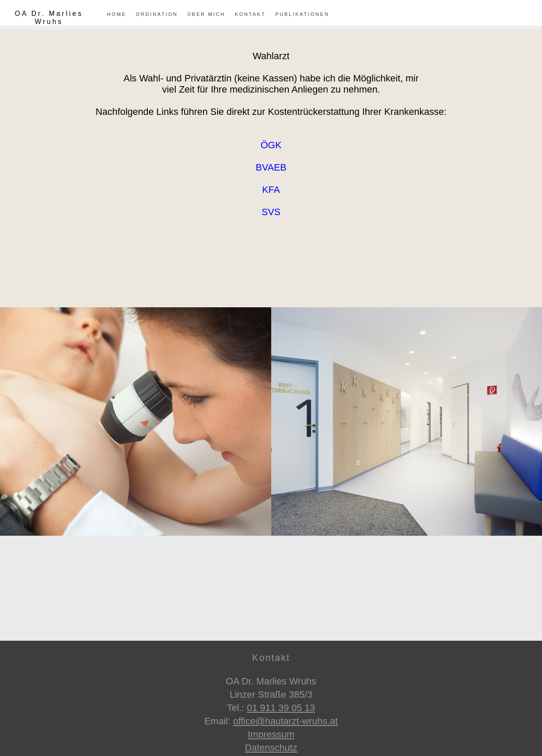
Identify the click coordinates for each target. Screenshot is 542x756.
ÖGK (271, 145)
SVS (271, 212)
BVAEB (271, 167)
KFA (271, 190)
